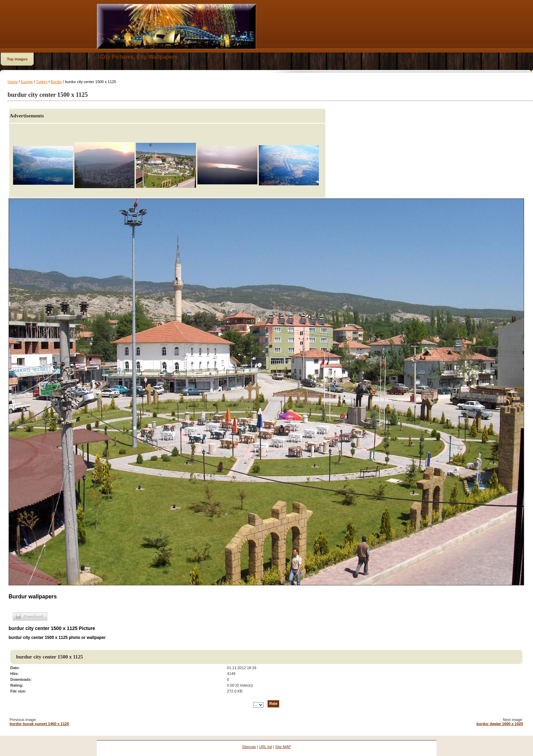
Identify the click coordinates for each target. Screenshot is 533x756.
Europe (27, 82)
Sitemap (249, 747)
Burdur (56, 82)
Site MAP (283, 747)
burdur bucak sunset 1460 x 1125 (39, 724)
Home (13, 82)
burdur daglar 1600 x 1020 (500, 724)
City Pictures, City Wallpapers (139, 57)
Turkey (42, 82)
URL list (266, 747)
